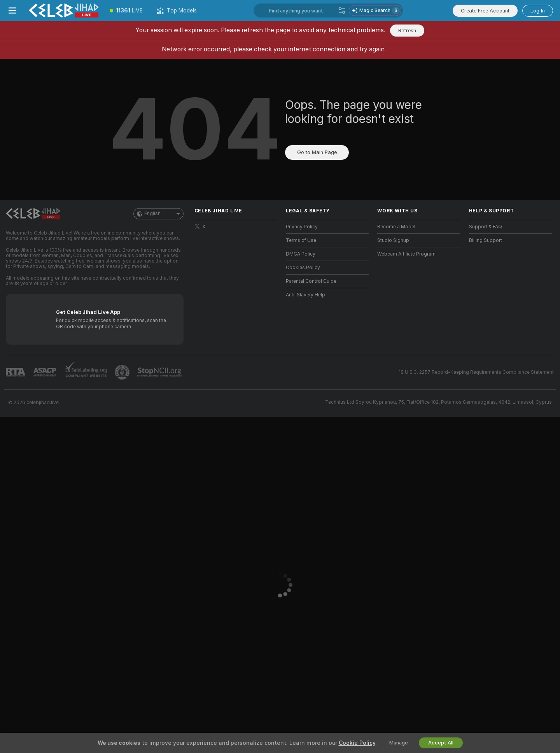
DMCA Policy (301, 254)
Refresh (407, 31)
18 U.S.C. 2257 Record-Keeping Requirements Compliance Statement (476, 372)
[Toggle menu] (12, 11)
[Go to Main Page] (64, 11)
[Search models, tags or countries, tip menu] (302, 11)
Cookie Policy (357, 743)
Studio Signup (393, 240)
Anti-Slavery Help (305, 295)
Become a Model (396, 227)
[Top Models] (177, 11)
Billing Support (486, 240)
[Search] (342, 11)
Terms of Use (301, 240)
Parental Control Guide (311, 281)
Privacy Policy (302, 227)
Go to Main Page (317, 152)
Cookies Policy (303, 268)
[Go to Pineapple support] (123, 372)
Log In (538, 11)
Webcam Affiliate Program (406, 254)
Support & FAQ (486, 227)
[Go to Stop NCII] (160, 372)
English (158, 214)
